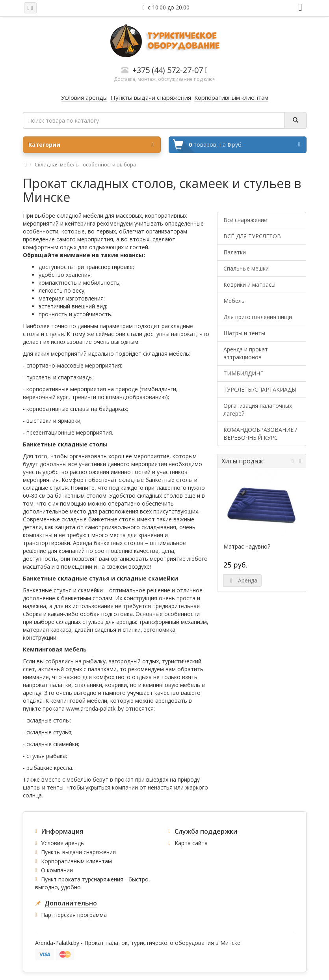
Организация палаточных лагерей (258, 410)
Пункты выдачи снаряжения (78, 852)
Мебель (234, 301)
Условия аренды (63, 843)
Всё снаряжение (245, 220)
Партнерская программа (74, 915)
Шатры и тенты (244, 333)
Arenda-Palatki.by (57, 943)
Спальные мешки (246, 268)
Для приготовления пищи (258, 317)
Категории (91, 145)
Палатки (235, 252)
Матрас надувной (247, 547)
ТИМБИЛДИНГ (243, 373)
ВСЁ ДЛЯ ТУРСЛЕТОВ (252, 236)
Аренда (243, 580)
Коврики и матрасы (249, 285)
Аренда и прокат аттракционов (246, 353)
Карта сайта (191, 843)
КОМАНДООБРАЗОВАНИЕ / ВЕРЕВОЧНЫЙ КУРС (260, 434)
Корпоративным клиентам (76, 861)
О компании (57, 870)
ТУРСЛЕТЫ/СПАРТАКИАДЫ (260, 389)
